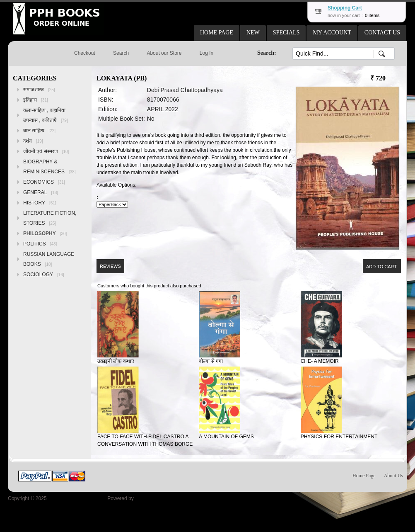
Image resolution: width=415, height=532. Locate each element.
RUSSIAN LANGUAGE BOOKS (49, 259)
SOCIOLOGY (44, 275)
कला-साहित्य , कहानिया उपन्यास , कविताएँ (46, 115)
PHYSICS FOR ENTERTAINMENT (339, 437)
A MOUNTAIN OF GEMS (226, 437)
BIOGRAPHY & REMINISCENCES (49, 167)
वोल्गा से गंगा (211, 361)
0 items (372, 15)
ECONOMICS (44, 182)
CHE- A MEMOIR (320, 361)
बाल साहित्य (39, 131)
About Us (393, 476)
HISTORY (40, 203)
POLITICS (40, 244)
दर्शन (33, 141)
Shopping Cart (345, 8)
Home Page (364, 476)
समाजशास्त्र (39, 90)
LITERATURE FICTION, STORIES (50, 218)
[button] (217, 33)
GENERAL (41, 192)
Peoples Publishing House (77, 498)
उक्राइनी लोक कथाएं (116, 361)
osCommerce (150, 498)
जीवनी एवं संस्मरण (46, 151)
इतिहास (36, 100)
